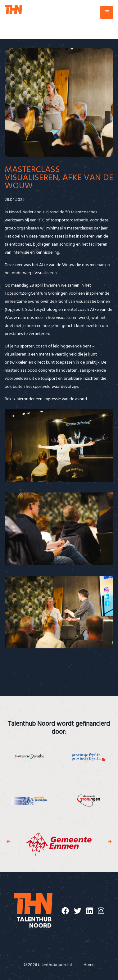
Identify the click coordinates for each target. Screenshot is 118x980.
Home (89, 965)
